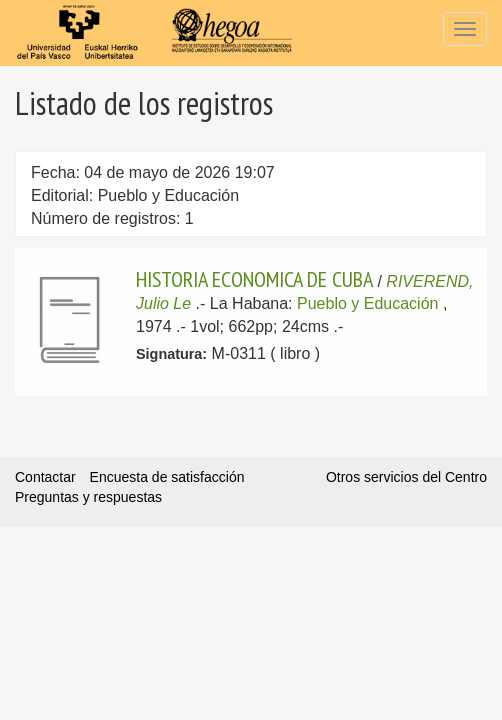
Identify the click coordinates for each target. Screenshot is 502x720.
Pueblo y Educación (367, 303)
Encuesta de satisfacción (167, 477)
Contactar (45, 477)
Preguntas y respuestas (88, 497)
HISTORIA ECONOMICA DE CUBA (254, 279)
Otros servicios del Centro (406, 477)
